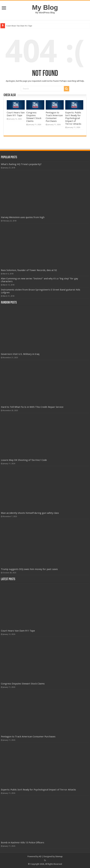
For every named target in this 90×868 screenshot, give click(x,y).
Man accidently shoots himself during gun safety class (30, 513)
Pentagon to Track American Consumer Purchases (54, 117)
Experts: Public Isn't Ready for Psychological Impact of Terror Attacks (73, 118)
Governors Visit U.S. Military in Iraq (20, 354)
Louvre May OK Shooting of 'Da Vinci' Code (24, 460)
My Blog (45, 7)
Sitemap (59, 856)
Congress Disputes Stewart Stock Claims (34, 117)
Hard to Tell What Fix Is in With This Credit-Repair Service (32, 407)
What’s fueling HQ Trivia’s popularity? (21, 164)
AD (40, 856)
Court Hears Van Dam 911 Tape (19, 26)
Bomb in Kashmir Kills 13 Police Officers (23, 843)
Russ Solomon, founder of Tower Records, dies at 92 (29, 270)
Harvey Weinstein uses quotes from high (23, 217)
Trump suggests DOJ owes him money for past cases (29, 569)
